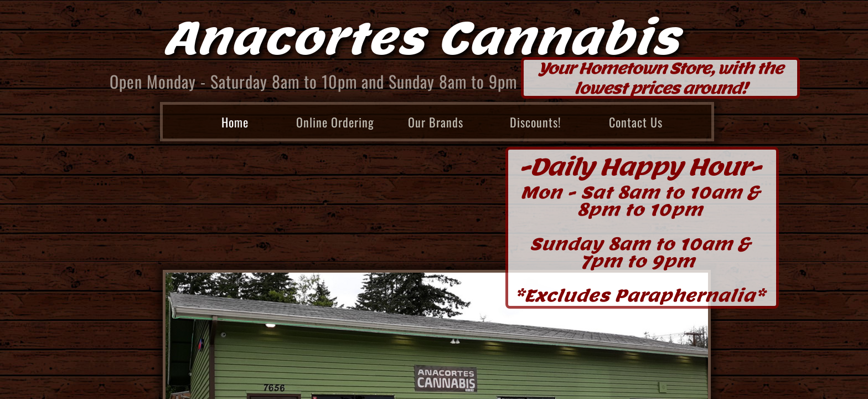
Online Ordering (335, 122)
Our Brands (436, 122)
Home (235, 122)
